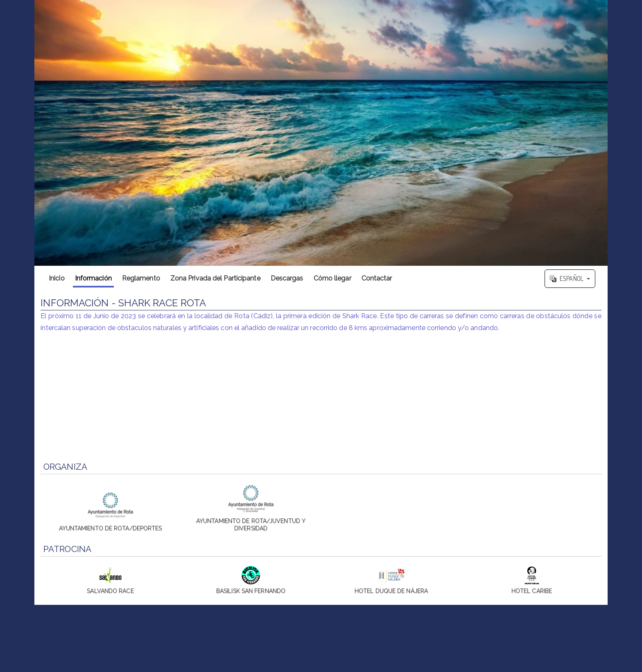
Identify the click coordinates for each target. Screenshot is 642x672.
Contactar (377, 278)
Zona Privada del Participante (215, 278)
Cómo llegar (332, 278)
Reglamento (141, 278)
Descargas (287, 278)
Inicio (57, 278)
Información (93, 278)
